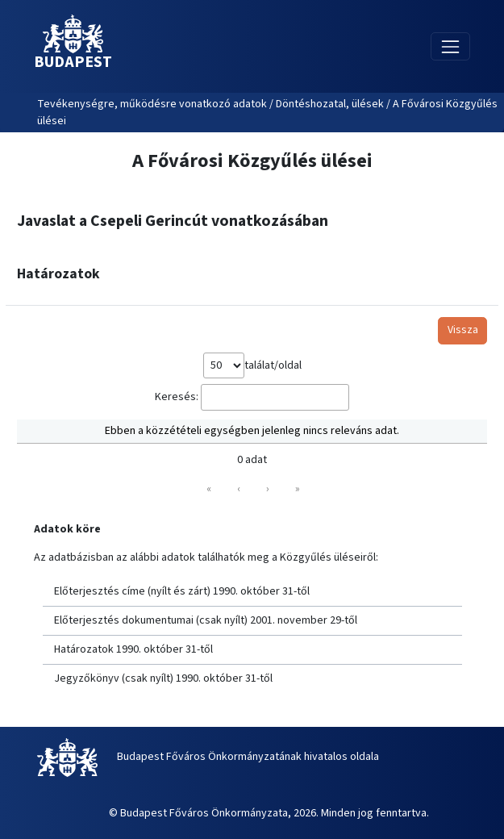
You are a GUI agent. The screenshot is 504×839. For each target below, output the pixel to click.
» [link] (298, 489)
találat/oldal (273, 365)
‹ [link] (239, 489)
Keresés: (177, 397)
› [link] (268, 489)
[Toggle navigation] (450, 46)
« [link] (209, 489)
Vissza (463, 330)
